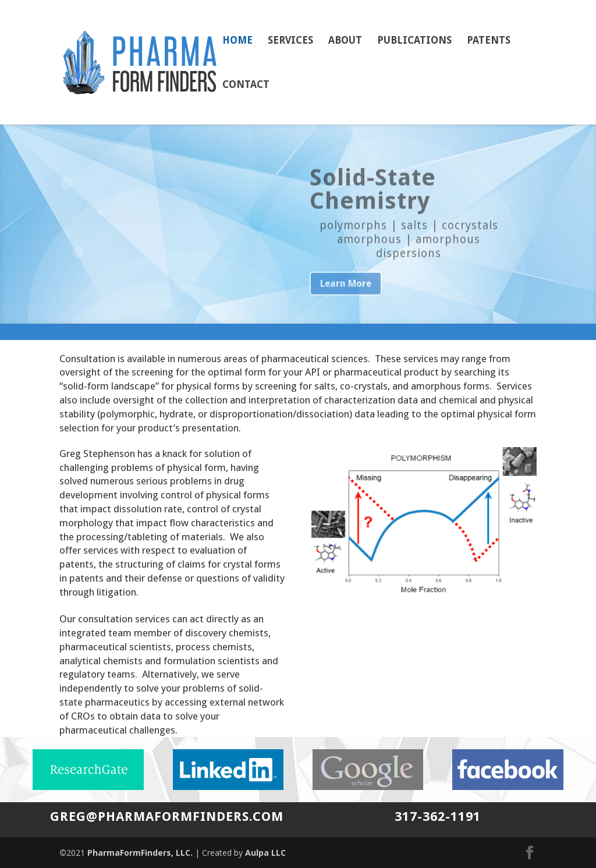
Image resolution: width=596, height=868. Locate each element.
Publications (414, 41)
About (345, 41)
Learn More (346, 297)
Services (290, 41)
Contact (246, 85)
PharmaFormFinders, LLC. (140, 853)
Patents (489, 41)
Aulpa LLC (265, 853)
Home (237, 41)
